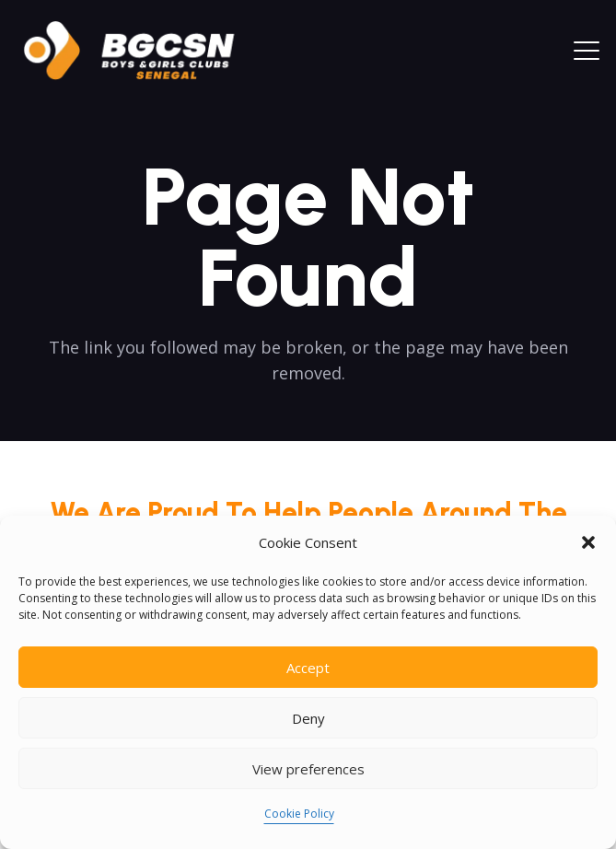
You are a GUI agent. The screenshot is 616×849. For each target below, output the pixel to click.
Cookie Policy (299, 814)
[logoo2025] (142, 51)
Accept (308, 668)
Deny (308, 718)
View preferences (308, 769)
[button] (588, 542)
